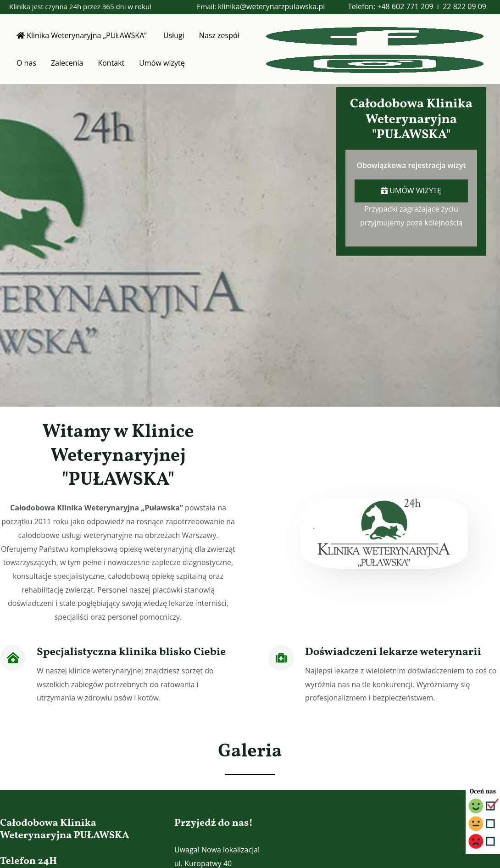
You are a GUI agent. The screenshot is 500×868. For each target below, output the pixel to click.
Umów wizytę (162, 63)
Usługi (174, 35)
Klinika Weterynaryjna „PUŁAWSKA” (83, 35)
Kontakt (111, 63)
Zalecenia (67, 63)
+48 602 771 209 (405, 6)
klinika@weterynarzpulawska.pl (271, 6)
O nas (26, 63)
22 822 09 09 (464, 6)
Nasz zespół (219, 35)
